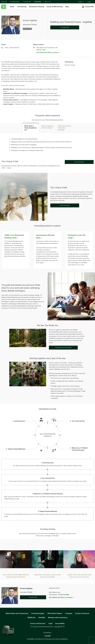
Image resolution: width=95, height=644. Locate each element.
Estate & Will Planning (55, 7)
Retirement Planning (37, 7)
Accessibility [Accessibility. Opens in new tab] (60, 624)
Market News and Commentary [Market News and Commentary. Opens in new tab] (17, 613)
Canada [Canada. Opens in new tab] (47, 636)
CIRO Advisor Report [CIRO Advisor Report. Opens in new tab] (55, 613)
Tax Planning (22, 7)
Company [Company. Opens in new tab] (69, 613)
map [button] (44, 50)
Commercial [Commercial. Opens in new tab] (27, 2)
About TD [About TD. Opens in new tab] (47, 2)
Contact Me (88, 7)
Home (12, 7)
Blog (67, 7)
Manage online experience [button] (58, 618)
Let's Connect (79, 162)
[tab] (31, 128)
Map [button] (68, 595)
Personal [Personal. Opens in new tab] (4, 2)
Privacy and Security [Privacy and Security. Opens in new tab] (38, 624)
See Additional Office (49, 52)
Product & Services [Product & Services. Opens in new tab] (82, 613)
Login (90, 2)
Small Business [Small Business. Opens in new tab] (15, 2)
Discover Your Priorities (63, 348)
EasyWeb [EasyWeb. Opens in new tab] (42, 618)
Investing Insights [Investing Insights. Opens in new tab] (38, 613)
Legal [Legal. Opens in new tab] (50, 624)
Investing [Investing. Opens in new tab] (38, 2)
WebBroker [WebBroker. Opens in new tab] (32, 618)
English (81, 2)
